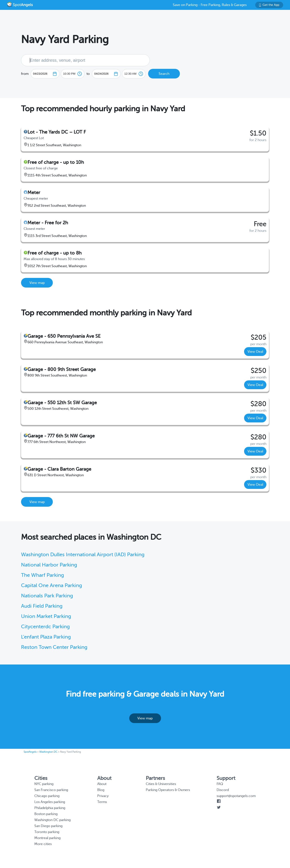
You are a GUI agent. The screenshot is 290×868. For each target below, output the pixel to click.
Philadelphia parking (50, 808)
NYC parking (44, 784)
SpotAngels (30, 752)
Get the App (269, 5)
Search (164, 74)
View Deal (255, 352)
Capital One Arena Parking (52, 585)
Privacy (103, 796)
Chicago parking (47, 796)
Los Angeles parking (50, 802)
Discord (223, 790)
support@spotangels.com (236, 796)
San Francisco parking (51, 790)
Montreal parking (47, 838)
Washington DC (48, 752)
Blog (101, 790)
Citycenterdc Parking (45, 627)
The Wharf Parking (43, 575)
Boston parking (46, 814)
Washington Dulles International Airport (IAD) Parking (83, 555)
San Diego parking (48, 826)
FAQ (220, 784)
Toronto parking (47, 832)
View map (37, 283)
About (102, 784)
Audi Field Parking (42, 606)
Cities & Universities (161, 784)
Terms (102, 802)
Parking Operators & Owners (168, 790)
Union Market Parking (46, 616)
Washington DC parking (52, 820)
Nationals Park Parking (47, 596)
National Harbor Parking (49, 565)
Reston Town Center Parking (54, 647)
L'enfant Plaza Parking (46, 637)
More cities (43, 844)
